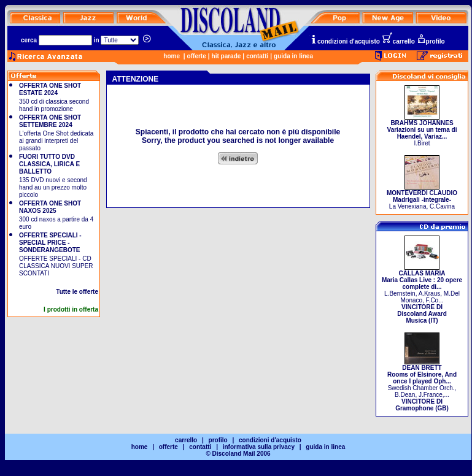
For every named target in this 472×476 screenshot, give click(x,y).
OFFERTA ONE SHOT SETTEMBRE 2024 (50, 121)
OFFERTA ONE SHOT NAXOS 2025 (50, 207)
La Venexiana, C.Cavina (422, 197)
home (172, 56)
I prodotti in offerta (71, 309)
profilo (431, 41)
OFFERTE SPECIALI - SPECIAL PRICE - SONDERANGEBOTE (50, 243)
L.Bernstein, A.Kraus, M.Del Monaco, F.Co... (422, 294)
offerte (197, 56)
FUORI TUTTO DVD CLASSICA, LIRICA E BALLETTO (49, 164)
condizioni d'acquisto (345, 41)
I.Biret (422, 130)
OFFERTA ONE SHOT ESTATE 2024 (50, 89)
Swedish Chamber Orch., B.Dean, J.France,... (422, 385)
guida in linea (293, 56)
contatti (257, 56)
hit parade (226, 56)
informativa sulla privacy (259, 447)
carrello (398, 41)
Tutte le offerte (77, 292)
